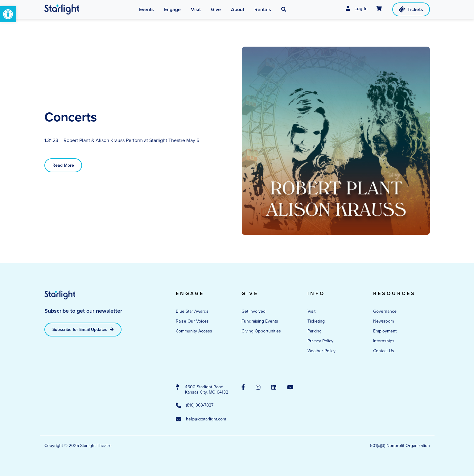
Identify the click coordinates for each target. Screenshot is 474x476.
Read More (63, 165)
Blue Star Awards (192, 311)
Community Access (194, 331)
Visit (311, 311)
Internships (384, 341)
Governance (385, 311)
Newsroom (383, 321)
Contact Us (384, 351)
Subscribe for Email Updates (83, 330)
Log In (357, 8)
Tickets (410, 9)
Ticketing (316, 321)
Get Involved (253, 311)
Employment (385, 331)
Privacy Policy (320, 341)
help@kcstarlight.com (201, 420)
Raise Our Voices (192, 321)
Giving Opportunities (261, 331)
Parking (315, 331)
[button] (284, 10)
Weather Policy (321, 351)
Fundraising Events (260, 321)
